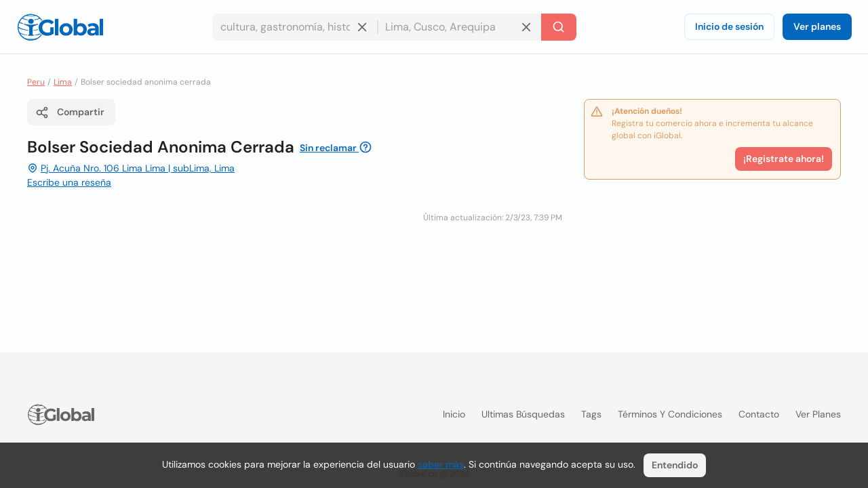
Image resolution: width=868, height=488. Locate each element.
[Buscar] (559, 27)
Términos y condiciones (670, 414)
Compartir (70, 113)
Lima (63, 82)
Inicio (454, 414)
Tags (591, 414)
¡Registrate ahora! (784, 159)
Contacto (759, 414)
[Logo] (60, 27)
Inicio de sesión (729, 26)
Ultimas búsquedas (523, 414)
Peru (36, 82)
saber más (441, 464)
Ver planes (817, 26)
